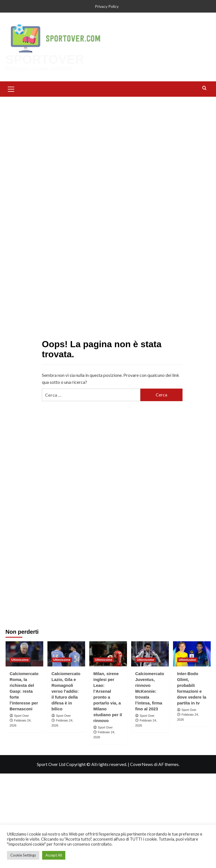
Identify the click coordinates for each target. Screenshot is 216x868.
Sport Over (22, 716)
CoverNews (141, 764)
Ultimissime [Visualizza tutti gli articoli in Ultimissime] (20, 660)
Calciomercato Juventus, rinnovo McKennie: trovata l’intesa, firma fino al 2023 (150, 691)
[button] (11, 88)
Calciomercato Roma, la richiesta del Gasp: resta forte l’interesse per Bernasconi (24, 691)
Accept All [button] (54, 855)
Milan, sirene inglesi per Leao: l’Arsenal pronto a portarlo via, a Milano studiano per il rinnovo (108, 697)
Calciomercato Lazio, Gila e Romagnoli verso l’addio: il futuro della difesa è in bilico (66, 691)
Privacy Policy (107, 6)
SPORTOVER (45, 59)
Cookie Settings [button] (23, 855)
